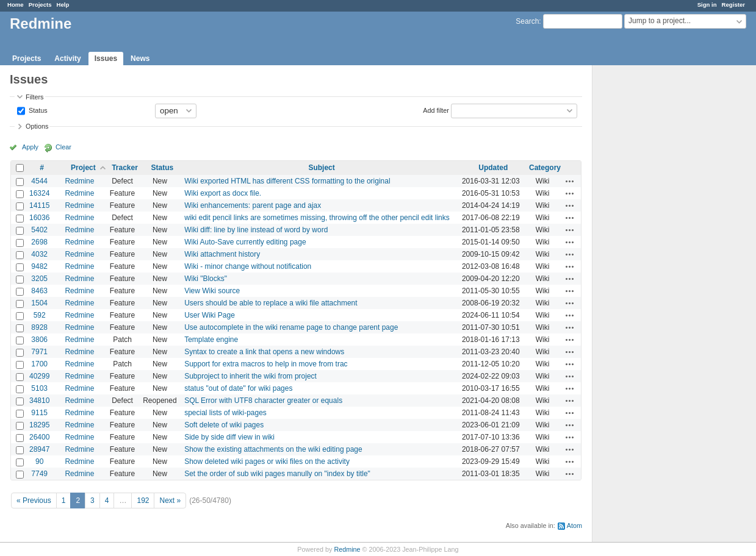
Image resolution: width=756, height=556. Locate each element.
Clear (63, 147)
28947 (39, 449)
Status (37, 110)
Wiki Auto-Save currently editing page (245, 242)
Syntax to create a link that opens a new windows (264, 352)
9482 (39, 266)
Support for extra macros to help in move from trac (266, 364)
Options (37, 126)
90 (39, 462)
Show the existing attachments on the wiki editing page (273, 449)
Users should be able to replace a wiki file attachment (271, 303)
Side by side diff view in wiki (229, 437)
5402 (39, 230)
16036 (39, 218)
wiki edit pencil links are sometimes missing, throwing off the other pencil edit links (317, 218)
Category (545, 168)
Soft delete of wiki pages (224, 425)
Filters (34, 97)
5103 (39, 388)
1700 (39, 364)
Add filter (436, 110)
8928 (39, 327)
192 (143, 501)
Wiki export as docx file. (223, 193)
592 (40, 315)
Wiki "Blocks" (206, 279)
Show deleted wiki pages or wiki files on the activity (267, 462)
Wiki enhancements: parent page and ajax (253, 205)
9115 (39, 413)
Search (527, 21)
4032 (39, 254)
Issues (106, 59)
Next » (170, 501)
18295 (39, 425)
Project (83, 168)
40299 (39, 376)
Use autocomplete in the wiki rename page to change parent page (291, 327)
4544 (39, 181)
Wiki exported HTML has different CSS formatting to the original (287, 181)
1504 (39, 303)
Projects (40, 5)
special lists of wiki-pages (225, 413)
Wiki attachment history (222, 254)
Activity (67, 59)
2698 (39, 242)
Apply (30, 147)
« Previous (34, 501)
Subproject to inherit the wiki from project (250, 376)
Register (733, 5)
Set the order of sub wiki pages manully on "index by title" (277, 474)
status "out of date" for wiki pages (238, 388)
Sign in (707, 5)
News (140, 59)
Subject (321, 168)
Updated (493, 168)
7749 (39, 474)
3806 (39, 340)
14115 (39, 205)
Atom (574, 526)
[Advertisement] (653, 257)
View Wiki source (212, 291)
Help (63, 5)
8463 (39, 291)
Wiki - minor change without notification (248, 266)
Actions (570, 181)
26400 (39, 437)
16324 (39, 193)
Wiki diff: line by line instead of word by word (256, 230)
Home (16, 5)
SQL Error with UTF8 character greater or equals (263, 401)
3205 (39, 279)
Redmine (79, 181)
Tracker (125, 168)
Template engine (211, 340)
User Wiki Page (210, 315)
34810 (39, 401)
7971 (39, 352)
